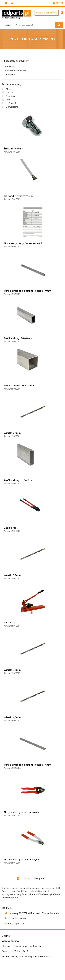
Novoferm (11, 96)
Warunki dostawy (11, 941)
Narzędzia (9, 67)
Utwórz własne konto (47, 13)
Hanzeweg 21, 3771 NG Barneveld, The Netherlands (32, 913)
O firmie (6, 936)
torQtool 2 (11, 103)
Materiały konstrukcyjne (16, 70)
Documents (10, 74)
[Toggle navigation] (7, 25)
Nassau (10, 93)
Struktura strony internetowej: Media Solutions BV (27, 956)
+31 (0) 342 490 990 (16, 918)
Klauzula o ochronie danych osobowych (21, 946)
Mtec (8, 89)
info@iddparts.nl (14, 923)
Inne (8, 100)
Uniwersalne (12, 107)
